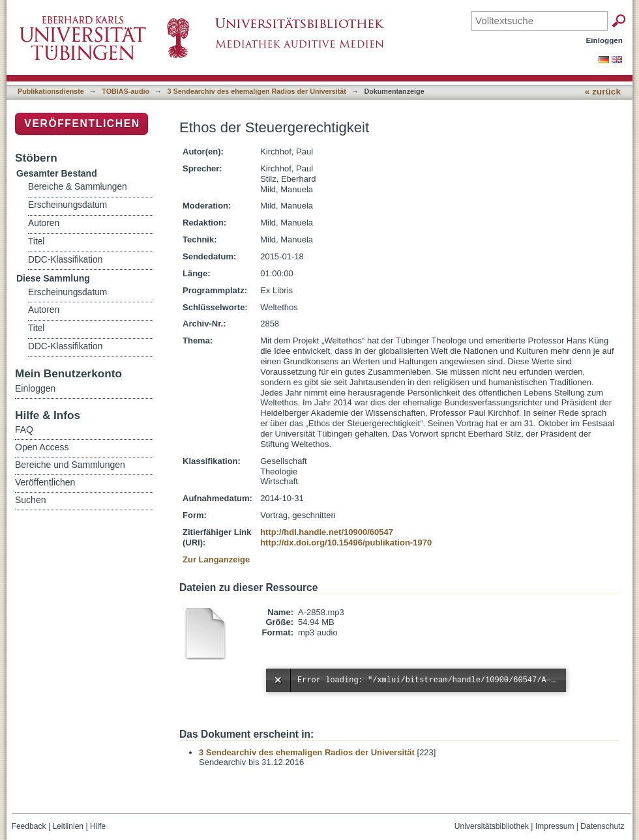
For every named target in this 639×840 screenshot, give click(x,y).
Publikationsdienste (51, 91)
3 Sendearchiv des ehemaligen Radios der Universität (257, 91)
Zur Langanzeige (216, 559)
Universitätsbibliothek (492, 826)
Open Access (42, 447)
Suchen (30, 500)
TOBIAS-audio (126, 91)
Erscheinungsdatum (67, 205)
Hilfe (98, 826)
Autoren (44, 223)
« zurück (603, 92)
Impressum (555, 826)
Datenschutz (602, 826)
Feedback (29, 826)
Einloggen (605, 40)
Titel (36, 241)
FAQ (24, 429)
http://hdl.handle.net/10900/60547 (327, 532)
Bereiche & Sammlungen (78, 187)
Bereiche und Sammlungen (70, 465)
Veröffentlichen (82, 123)
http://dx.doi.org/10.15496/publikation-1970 (346, 543)
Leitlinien (68, 826)
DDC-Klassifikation (65, 260)
